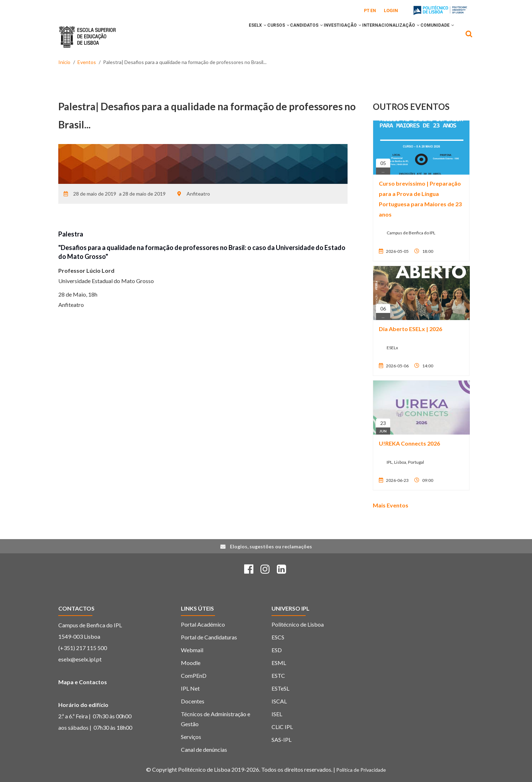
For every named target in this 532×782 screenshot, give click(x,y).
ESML (279, 663)
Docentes (193, 701)
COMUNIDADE (434, 37)
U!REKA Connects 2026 (409, 443)
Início (64, 62)
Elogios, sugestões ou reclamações (271, 546)
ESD (277, 650)
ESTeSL (280, 688)
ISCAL (279, 701)
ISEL (277, 714)
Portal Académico (203, 624)
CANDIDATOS (284, 37)
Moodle (191, 663)
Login (391, 10)
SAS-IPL (281, 740)
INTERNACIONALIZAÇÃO (381, 37)
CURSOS (249, 37)
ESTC (278, 675)
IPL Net (190, 688)
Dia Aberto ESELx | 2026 (410, 329)
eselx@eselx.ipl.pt (80, 659)
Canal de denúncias (204, 749)
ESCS (278, 637)
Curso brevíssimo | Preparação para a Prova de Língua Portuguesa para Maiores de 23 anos (420, 199)
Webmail (192, 650)
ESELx (222, 37)
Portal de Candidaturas (209, 637)
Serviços (191, 737)
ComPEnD (194, 675)
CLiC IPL (282, 727)
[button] (230, 37)
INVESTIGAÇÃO (327, 37)
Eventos (87, 62)
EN (373, 11)
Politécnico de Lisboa (298, 624)
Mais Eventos (391, 505)
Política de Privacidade (361, 770)
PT (367, 11)
